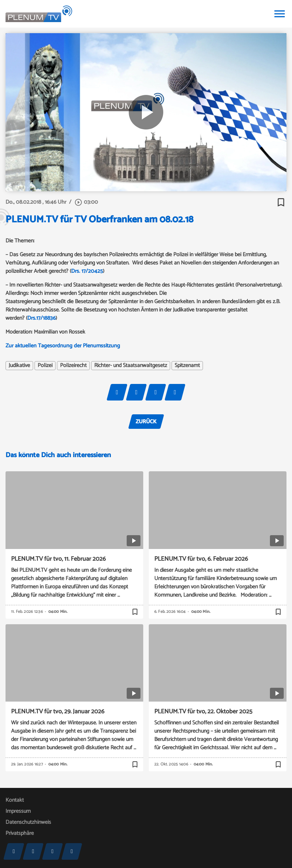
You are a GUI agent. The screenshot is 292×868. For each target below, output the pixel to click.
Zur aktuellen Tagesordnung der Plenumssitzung (63, 346)
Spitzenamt (187, 366)
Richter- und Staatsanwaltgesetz (131, 366)
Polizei (45, 366)
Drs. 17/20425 (87, 271)
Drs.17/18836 (41, 318)
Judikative (19, 366)
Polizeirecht (73, 366)
